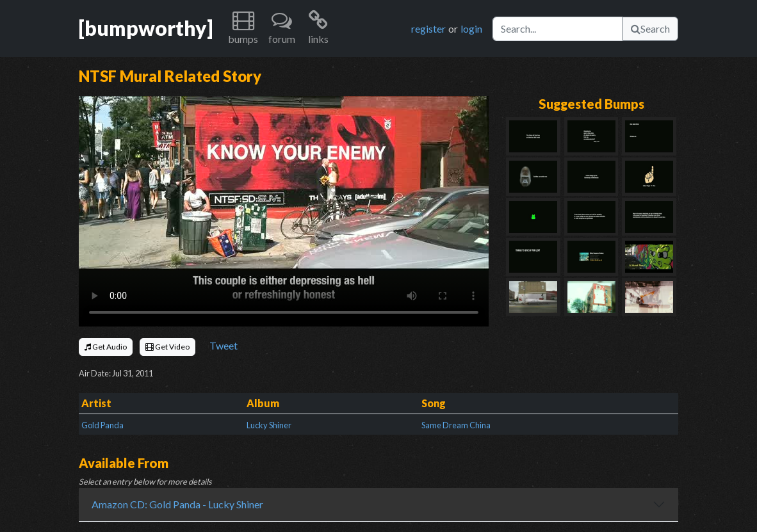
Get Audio (106, 347)
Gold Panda (102, 425)
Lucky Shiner (269, 425)
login (471, 28)
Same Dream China (456, 425)
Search (650, 28)
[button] (243, 28)
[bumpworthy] (146, 28)
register (428, 28)
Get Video (167, 347)
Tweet (224, 345)
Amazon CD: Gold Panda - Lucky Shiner (177, 504)
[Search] (558, 29)
